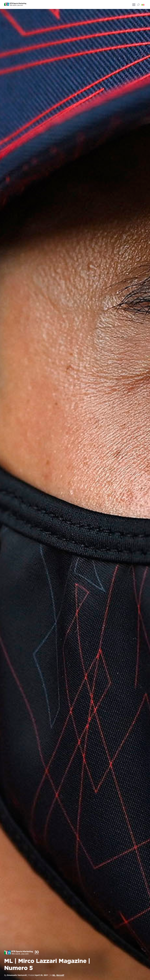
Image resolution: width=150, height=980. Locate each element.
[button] (143, 5)
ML (54, 975)
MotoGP (60, 975)
